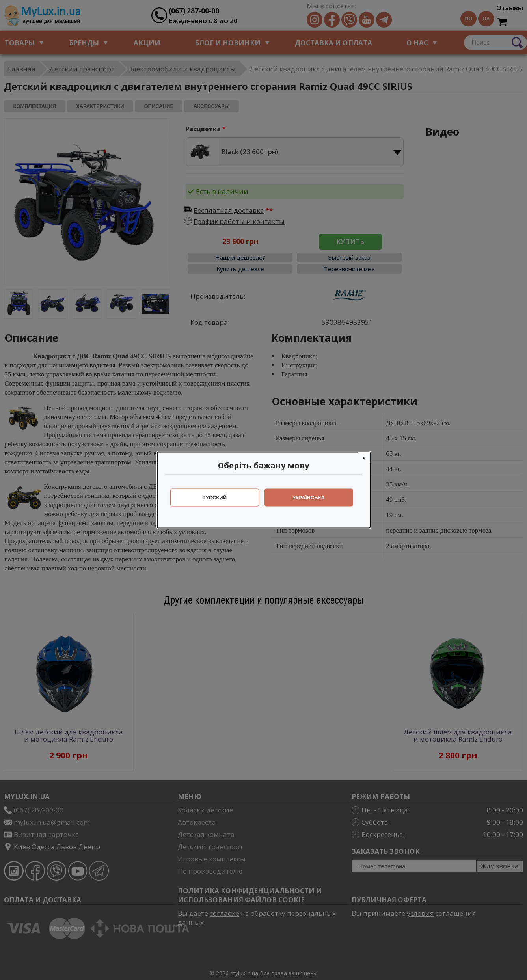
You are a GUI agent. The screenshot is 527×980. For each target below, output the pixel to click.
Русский (214, 498)
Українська (309, 498)
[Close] (364, 457)
